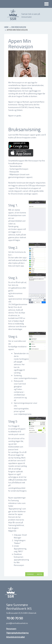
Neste (40, 574)
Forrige (30, 574)
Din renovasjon (19, 27)
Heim (6, 27)
